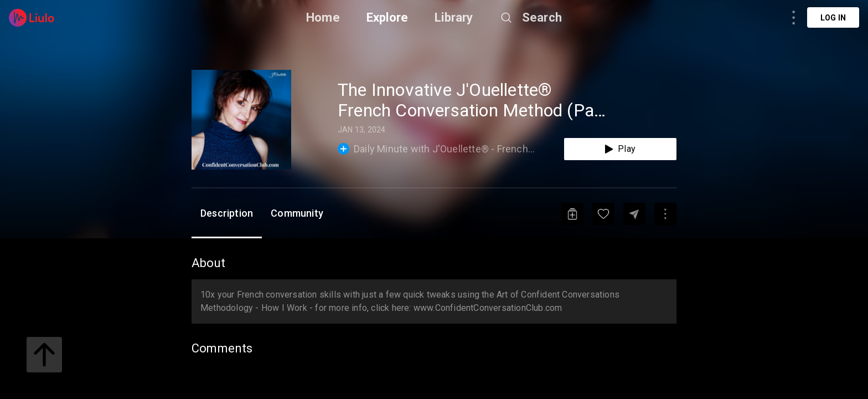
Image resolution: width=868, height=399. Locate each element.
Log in (833, 18)
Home (323, 17)
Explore (387, 17)
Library (454, 17)
